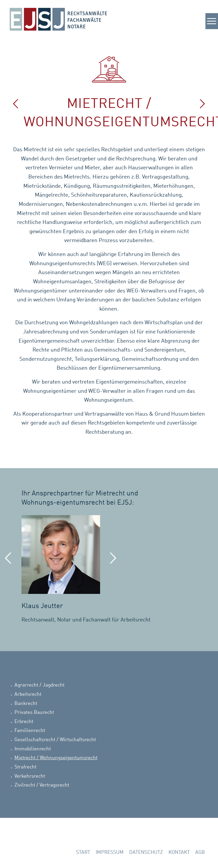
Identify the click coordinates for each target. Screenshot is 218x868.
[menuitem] (83, 853)
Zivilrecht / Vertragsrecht (42, 785)
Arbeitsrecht (28, 694)
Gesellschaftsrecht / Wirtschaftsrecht (55, 740)
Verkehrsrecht (30, 776)
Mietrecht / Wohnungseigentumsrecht (56, 758)
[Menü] (209, 25)
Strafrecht (25, 767)
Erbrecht (24, 722)
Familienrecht (30, 731)
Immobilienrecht (33, 749)
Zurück (8, 559)
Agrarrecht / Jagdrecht (39, 685)
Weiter (113, 559)
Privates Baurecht (34, 712)
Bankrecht (26, 704)
